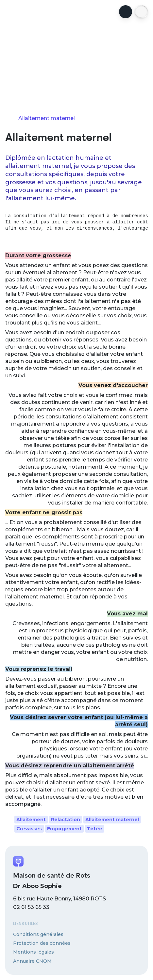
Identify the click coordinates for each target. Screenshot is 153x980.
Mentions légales (34, 952)
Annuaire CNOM (32, 961)
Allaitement (31, 820)
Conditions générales (38, 934)
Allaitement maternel (112, 820)
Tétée (95, 829)
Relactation (66, 820)
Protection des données (42, 943)
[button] (141, 12)
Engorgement (64, 829)
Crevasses (29, 829)
